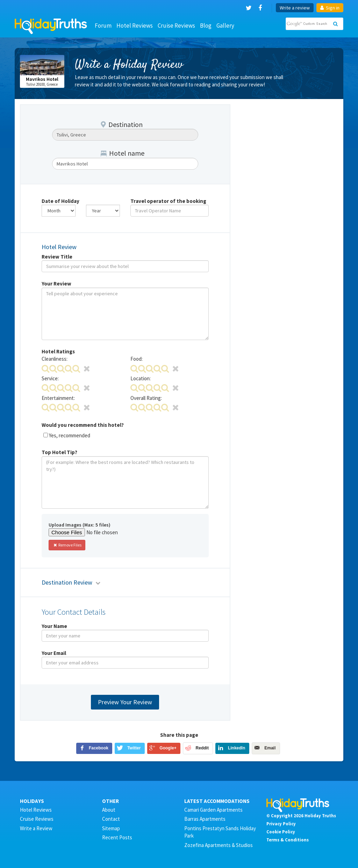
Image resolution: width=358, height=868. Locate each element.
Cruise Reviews (176, 26)
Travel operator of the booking (168, 201)
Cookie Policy (281, 832)
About (109, 810)
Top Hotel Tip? (59, 452)
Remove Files (67, 545)
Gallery (225, 26)
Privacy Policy (281, 824)
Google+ (168, 748)
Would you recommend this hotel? (83, 425)
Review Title (57, 257)
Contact (111, 819)
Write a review (295, 8)
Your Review (56, 284)
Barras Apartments (205, 819)
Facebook (99, 748)
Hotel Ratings (58, 351)
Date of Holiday (60, 201)
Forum (103, 26)
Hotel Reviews (135, 26)
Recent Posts (117, 837)
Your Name (54, 626)
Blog (206, 26)
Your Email (54, 653)
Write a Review (36, 828)
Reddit (202, 748)
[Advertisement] (289, 148)
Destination (122, 124)
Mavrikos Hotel (42, 79)
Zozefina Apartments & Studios (219, 845)
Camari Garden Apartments (213, 810)
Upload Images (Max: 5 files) (80, 525)
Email (270, 748)
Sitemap (111, 828)
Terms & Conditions (288, 840)
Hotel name (123, 153)
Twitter (134, 748)
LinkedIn (237, 748)
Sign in (330, 8)
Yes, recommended (70, 435)
